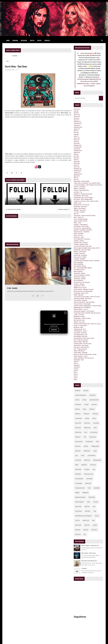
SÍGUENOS (54, 330)
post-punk (94, 530)
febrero (77, 116)
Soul (94, 507)
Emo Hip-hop (94, 432)
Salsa (89, 502)
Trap (95, 511)
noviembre (78, 124)
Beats (85, 409)
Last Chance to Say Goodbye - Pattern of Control (87, 297)
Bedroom (92, 409)
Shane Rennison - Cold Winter (82, 232)
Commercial (78, 418)
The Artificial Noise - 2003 (81, 335)
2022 (76, 363)
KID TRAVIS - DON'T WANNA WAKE (83, 199)
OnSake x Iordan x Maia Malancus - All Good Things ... (88, 306)
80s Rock (78, 391)
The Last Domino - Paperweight (82, 304)
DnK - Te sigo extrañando (80, 349)
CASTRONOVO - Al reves (80, 331)
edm (93, 520)
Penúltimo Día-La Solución (81, 243)
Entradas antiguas (64, 209)
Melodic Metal (97, 460)
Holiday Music (95, 446)
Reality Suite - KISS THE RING (82, 181)
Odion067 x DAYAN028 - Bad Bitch (83, 230)
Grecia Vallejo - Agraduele (81, 353)
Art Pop (86, 404)
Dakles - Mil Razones (79, 351)
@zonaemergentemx (87, 53)
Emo (8, 61)
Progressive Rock (80, 488)
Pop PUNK (78, 474)
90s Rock (86, 391)
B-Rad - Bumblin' (12, 288)
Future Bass (93, 437)
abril (76, 113)
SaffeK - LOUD (78, 203)
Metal (77, 465)
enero (76, 118)
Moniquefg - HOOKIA (79, 317)
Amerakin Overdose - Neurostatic (83, 299)
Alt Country (92, 395)
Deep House (87, 428)
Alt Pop (84, 400)
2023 (77, 167)
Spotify (39, 40)
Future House (79, 442)
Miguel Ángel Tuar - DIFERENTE (82, 308)
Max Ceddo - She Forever (89, 553)
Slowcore (87, 507)
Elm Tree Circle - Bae (79, 320)
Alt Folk (77, 400)
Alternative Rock (94, 400)
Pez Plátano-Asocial (79, 270)
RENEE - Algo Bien (79, 295)
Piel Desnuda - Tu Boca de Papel (82, 318)
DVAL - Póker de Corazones (81, 340)
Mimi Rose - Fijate (78, 327)
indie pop (78, 530)
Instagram (24, 40)
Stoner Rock (78, 511)
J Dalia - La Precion (79, 315)
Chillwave (78, 414)
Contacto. (84, 568)
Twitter (32, 40)
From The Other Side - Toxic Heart (83, 246)
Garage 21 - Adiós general (81, 225)
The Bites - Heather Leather (81, 244)
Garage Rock (89, 442)
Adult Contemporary (81, 395)
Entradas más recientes (14, 209)
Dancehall (96, 423)
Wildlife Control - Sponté (80, 288)
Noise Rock (78, 469)
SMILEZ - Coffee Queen (80, 252)
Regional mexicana (80, 497)
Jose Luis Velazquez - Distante (82, 275)
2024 (77, 143)
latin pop (86, 530)
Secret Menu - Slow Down (80, 207)
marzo (77, 115)
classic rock (86, 520)
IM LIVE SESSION (78, 280)
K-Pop (83, 455)
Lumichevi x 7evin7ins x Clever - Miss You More (86, 201)
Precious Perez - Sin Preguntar (82, 282)
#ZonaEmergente (83, 79)
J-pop (95, 451)
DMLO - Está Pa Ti (79, 217)
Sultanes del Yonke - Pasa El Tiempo (83, 198)
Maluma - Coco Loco (79, 322)
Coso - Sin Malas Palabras (81, 219)
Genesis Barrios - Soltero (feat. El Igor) (84, 338)
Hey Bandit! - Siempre (79, 273)
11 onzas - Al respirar (79, 212)
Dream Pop (78, 432)
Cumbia (87, 418)
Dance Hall (78, 423)
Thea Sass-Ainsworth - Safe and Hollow (84, 302)
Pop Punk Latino (89, 474)
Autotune (94, 404)
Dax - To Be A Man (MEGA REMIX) (83, 268)
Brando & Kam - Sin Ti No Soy (82, 205)
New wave (93, 465)
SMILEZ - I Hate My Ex (80, 189)
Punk (89, 488)
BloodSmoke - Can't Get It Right (82, 250)
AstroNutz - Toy (78, 192)
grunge (95, 525)
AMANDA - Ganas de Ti (80, 210)
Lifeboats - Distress (79, 241)
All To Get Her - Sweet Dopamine (82, 228)
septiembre (78, 127)
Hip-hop (86, 446)
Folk (85, 437)
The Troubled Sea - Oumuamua (82, 239)
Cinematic (95, 414)
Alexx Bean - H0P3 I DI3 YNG (81, 347)
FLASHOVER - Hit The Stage (81, 226)
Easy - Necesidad (78, 262)
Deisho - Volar (77, 223)
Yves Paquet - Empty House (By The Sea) (85, 216)
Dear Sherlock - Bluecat (80, 266)
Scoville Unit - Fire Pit (79, 286)
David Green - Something (80, 255)
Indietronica (87, 451)
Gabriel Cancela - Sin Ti (80, 329)
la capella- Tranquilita (79, 259)
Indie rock (78, 451)
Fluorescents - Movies (80, 277)
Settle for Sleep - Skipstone (81, 342)
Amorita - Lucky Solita (80, 187)
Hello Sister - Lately (79, 237)
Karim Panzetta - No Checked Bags (83, 291)
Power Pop (88, 483)
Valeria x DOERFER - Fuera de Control (84, 358)
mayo (76, 111)
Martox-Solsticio (78, 271)
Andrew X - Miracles (79, 284)
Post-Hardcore (79, 479)
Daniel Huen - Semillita (80, 279)
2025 (77, 120)
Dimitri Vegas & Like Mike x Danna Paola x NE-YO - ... (88, 248)
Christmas (86, 414)
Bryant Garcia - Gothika (80, 257)
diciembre (78, 122)
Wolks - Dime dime (79, 234)
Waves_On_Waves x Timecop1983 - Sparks (85, 354)
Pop (94, 469)
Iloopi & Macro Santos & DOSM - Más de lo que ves (87, 313)
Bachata (78, 409)
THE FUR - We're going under (81, 190)
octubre (77, 125)
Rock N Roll (92, 497)
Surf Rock (88, 511)
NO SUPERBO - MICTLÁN (80, 336)
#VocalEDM (94, 81)
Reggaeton (85, 493)
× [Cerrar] (66, 313)
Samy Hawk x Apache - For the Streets (84, 311)
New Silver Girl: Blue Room (89, 561)
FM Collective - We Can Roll (81, 196)
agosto (77, 129)
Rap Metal (97, 488)
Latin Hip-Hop (91, 455)
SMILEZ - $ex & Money (80, 208)
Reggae (77, 493)
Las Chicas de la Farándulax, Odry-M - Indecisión (87, 261)
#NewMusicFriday (83, 84)
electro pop (78, 525)
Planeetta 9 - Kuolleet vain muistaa (83, 194)
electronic (87, 525)
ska (85, 534)
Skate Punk (78, 507)
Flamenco (78, 437)
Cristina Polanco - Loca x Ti (81, 309)
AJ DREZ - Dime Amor (79, 253)
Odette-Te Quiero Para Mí (80, 221)
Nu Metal (87, 469)
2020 (76, 376)
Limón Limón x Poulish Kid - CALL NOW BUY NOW (87, 183)
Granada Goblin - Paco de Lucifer (83, 344)
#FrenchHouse (85, 81)
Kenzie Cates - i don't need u (81, 345)
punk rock (78, 534)
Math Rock (87, 460)
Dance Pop (87, 423)
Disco (95, 428)
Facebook (15, 40)
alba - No (76, 214)
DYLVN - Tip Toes (78, 235)
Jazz (77, 455)
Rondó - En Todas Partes (80, 326)
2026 (77, 109)
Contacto (47, 40)
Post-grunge (79, 483)
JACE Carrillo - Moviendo (80, 300)
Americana (78, 404)
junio (76, 133)
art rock (77, 520)
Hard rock (78, 446)
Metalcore (84, 465)
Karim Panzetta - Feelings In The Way (84, 289)
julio (76, 131)
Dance (94, 418)
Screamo (96, 502)
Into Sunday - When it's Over (81, 293)
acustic (97, 516)
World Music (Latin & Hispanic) (83, 516)
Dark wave (78, 428)
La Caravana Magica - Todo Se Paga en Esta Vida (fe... (88, 185)
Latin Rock (78, 460)
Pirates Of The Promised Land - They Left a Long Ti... (88, 324)
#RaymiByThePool (95, 79)
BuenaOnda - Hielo (79, 360)
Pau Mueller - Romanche (80, 333)
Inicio (8, 40)
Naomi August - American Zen (90, 545)
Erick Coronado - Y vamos (81, 356)
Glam (97, 442)
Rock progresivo (80, 502)
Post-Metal (89, 479)
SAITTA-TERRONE (79, 264)
